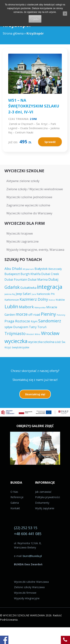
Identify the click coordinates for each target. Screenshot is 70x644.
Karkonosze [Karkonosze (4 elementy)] (12, 300)
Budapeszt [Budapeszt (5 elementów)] (12, 274)
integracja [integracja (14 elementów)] (50, 287)
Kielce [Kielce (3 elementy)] (52, 300)
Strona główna (13, 33)
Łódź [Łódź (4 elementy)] (58, 342)
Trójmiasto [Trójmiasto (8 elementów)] (15, 333)
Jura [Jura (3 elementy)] (34, 294)
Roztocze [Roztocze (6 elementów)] (23, 321)
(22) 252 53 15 (26, 528)
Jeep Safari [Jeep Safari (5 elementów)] (24, 294)
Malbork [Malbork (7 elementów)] (26, 307)
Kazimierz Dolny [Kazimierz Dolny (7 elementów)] (34, 299)
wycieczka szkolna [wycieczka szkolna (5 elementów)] (41, 342)
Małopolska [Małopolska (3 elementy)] (40, 308)
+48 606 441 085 (28, 534)
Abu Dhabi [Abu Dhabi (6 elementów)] (13, 268)
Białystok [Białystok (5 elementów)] (41, 269)
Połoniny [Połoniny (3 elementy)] (61, 315)
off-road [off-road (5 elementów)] (34, 314)
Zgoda (35, 19)
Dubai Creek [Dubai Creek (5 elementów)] (50, 274)
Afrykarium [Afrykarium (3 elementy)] (28, 269)
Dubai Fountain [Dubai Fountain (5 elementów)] (16, 279)
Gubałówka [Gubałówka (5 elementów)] (28, 288)
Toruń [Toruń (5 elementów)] (42, 327)
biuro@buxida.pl (32, 556)
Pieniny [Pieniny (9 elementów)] (48, 314)
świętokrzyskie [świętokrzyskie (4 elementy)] (21, 347)
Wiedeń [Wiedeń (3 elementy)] (30, 334)
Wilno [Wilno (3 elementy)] (38, 334)
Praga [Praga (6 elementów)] (9, 321)
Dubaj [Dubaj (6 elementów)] (53, 279)
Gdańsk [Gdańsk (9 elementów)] (12, 287)
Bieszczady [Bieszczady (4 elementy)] (55, 269)
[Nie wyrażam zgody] (65, 14)
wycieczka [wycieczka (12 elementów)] (16, 341)
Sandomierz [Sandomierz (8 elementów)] (50, 321)
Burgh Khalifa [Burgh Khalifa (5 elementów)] (31, 274)
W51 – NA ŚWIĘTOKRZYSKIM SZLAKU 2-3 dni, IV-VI (34, 106)
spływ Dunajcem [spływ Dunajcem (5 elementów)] (16, 327)
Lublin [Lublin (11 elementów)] (11, 306)
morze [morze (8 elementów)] (22, 314)
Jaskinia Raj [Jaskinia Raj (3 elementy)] (10, 294)
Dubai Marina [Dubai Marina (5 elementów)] (38, 279)
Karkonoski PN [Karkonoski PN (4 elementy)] (46, 294)
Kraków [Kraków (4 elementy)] (60, 300)
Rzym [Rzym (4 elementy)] (34, 321)
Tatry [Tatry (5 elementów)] (33, 327)
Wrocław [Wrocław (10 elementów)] (50, 333)
